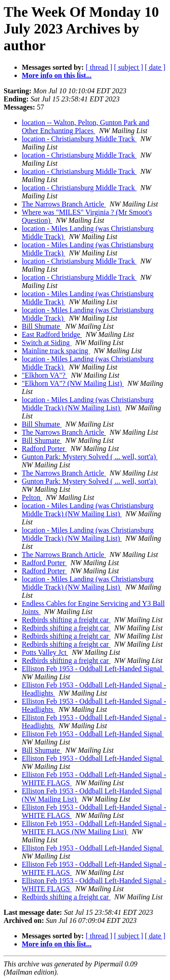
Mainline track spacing (56, 351)
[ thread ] (99, 67)
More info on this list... (57, 75)
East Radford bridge (52, 334)
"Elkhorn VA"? (44, 375)
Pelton (32, 497)
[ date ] (155, 67)
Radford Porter (44, 449)
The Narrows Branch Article (64, 204)
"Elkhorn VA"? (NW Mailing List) (73, 383)
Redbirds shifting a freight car (66, 620)
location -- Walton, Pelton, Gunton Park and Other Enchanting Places (85, 127)
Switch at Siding (47, 343)
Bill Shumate (42, 326)
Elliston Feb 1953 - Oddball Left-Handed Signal (93, 669)
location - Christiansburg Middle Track (79, 139)
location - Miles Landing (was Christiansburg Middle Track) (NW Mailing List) (88, 404)
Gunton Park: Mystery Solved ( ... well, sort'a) (90, 457)
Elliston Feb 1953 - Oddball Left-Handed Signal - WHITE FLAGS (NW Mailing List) (94, 828)
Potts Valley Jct (45, 652)
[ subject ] (129, 67)
